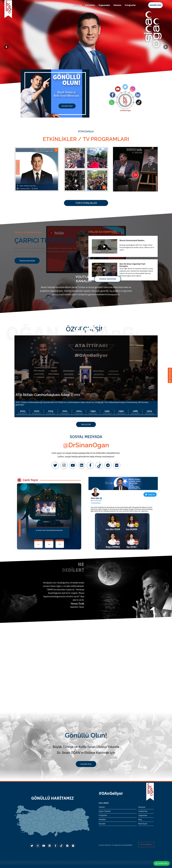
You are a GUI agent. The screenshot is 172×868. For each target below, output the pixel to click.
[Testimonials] (54, 595)
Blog (140, 820)
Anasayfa (77, 5)
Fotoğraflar (130, 5)
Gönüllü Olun (155, 5)
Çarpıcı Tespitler (105, 811)
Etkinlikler (90, 5)
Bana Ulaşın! (143, 824)
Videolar (117, 5)
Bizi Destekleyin (146, 844)
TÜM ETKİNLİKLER (86, 203)
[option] (86, 42)
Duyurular (102, 824)
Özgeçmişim (104, 5)
